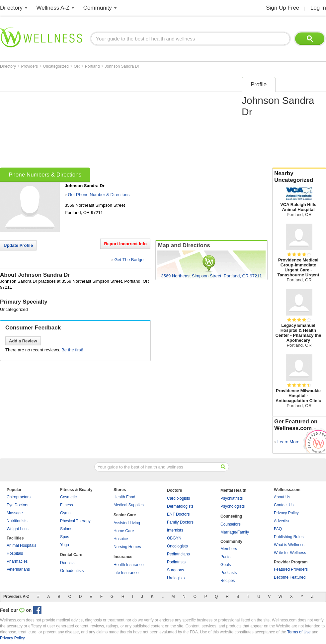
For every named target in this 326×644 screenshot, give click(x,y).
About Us (282, 497)
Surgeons (175, 570)
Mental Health (233, 490)
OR (77, 66)
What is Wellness (289, 545)
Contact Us (284, 505)
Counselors (231, 524)
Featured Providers (291, 569)
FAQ (278, 529)
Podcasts (229, 573)
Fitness (67, 505)
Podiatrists (176, 562)
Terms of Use (299, 632)
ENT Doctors (178, 514)
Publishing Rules (289, 537)
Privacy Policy (286, 513)
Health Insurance (129, 565)
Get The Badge (129, 260)
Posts (225, 557)
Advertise (282, 521)
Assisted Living (127, 523)
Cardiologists (178, 498)
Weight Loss (18, 529)
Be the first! (72, 350)
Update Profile (18, 245)
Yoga (65, 545)
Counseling (231, 516)
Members (229, 549)
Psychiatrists (232, 498)
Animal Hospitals (21, 545)
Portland (93, 66)
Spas (65, 537)
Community (98, 8)
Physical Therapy (75, 521)
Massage (15, 513)
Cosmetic (68, 497)
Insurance (123, 557)
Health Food (124, 497)
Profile (259, 84)
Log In (318, 8)
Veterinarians (18, 569)
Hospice (121, 539)
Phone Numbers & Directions (45, 175)
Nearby (299, 177)
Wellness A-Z (53, 8)
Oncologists (177, 546)
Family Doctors (180, 522)
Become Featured (290, 577)
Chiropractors (19, 497)
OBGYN (174, 538)
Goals (226, 565)
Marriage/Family (235, 532)
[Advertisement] (113, 120)
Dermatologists (180, 506)
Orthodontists (72, 571)
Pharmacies (17, 561)
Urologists (176, 578)
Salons (66, 529)
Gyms (65, 513)
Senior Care (125, 515)
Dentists (67, 563)
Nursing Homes (127, 547)
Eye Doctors (17, 505)
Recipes (228, 581)
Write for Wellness (290, 553)
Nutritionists (17, 521)
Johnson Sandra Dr (122, 66)
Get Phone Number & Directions (99, 195)
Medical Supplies (129, 505)
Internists (175, 530)
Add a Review (23, 341)
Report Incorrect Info (125, 244)
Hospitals (15, 553)
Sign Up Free (283, 8)
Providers (30, 66)
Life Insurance (126, 573)
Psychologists (233, 506)
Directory (11, 8)
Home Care (124, 531)
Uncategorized (57, 66)
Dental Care (71, 555)
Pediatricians (178, 554)
